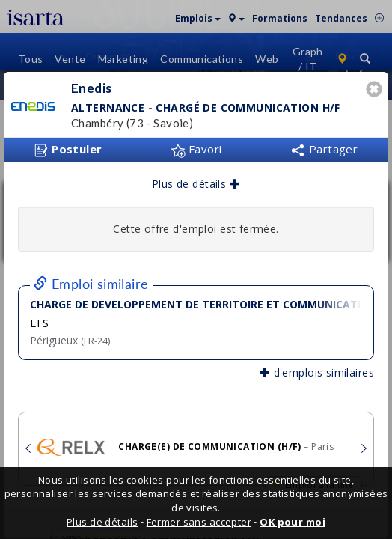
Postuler (68, 145)
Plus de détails (196, 179)
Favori (196, 144)
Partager (324, 144)
